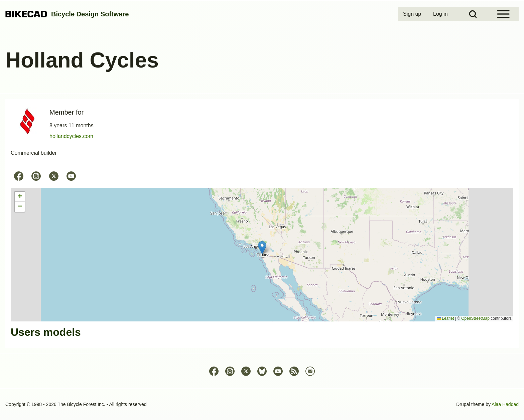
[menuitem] (413, 14)
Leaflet (445, 318)
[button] (262, 248)
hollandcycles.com (71, 136)
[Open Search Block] (473, 14)
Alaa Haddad (505, 404)
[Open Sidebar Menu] (503, 14)
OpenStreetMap (475, 318)
